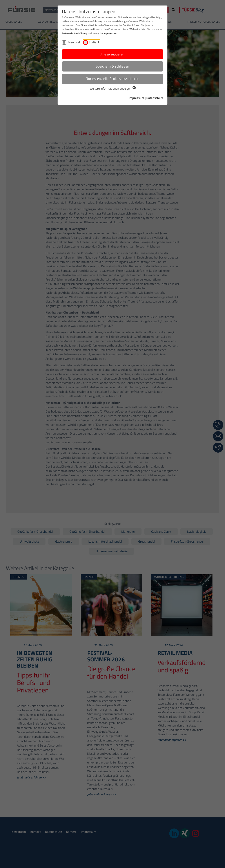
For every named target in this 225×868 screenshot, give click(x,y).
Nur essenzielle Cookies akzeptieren (112, 79)
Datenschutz (155, 98)
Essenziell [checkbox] (74, 42)
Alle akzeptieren (112, 54)
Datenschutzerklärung (74, 33)
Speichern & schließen (112, 66)
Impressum (110, 33)
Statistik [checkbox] (94, 42)
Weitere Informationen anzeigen (112, 88)
